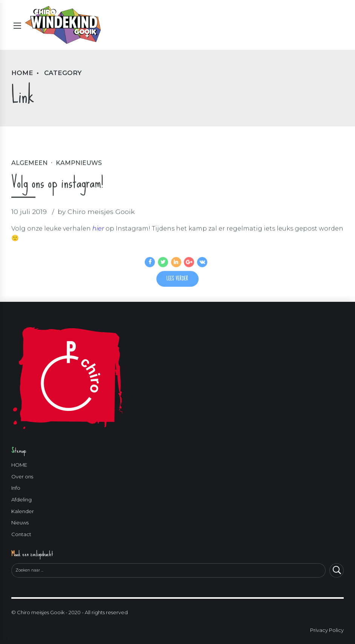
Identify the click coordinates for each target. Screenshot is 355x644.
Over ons (22, 476)
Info (16, 488)
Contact (21, 534)
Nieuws (20, 523)
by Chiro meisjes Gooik (96, 212)
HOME (19, 465)
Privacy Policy (327, 630)
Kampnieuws (79, 163)
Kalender (23, 511)
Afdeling (21, 500)
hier (98, 229)
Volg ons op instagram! (57, 183)
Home (22, 73)
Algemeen (29, 163)
